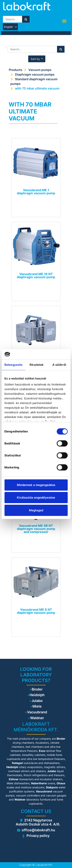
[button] (37, 59)
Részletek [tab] (37, 365)
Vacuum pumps (40, 70)
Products (16, 70)
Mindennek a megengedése (36, 485)
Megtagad (36, 510)
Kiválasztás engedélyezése (36, 498)
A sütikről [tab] (59, 365)
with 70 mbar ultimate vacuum (37, 88)
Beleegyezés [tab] (13, 365)
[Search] (26, 19)
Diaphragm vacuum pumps (35, 74)
